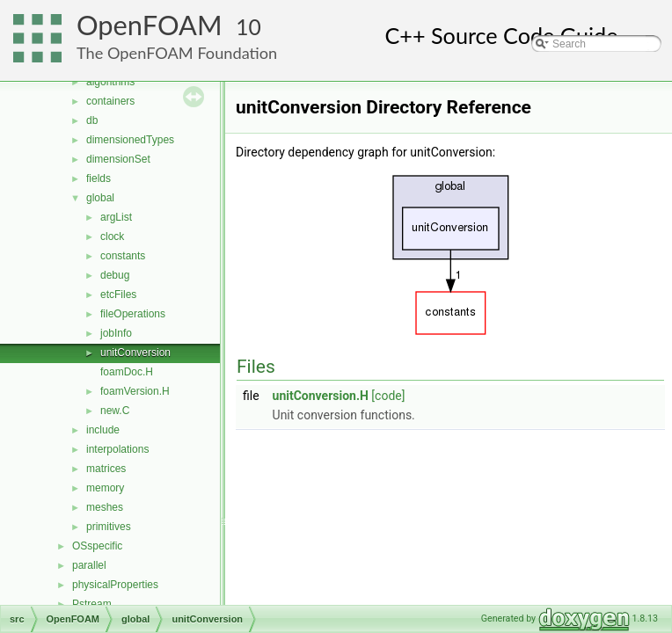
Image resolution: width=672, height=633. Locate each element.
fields (99, 178)
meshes (105, 507)
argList (116, 217)
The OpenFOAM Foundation (177, 53)
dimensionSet (118, 159)
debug (115, 275)
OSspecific (97, 546)
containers (110, 101)
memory (105, 488)
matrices (106, 469)
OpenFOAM (150, 25)
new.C (115, 411)
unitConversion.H (321, 396)
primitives (109, 527)
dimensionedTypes (130, 140)
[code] (388, 396)
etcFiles (118, 295)
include (103, 430)
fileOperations (133, 314)
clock (112, 236)
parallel (89, 565)
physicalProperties (115, 585)
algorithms (110, 82)
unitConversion (135, 353)
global (100, 198)
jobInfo (116, 333)
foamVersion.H (135, 391)
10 (248, 27)
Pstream (92, 604)
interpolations (117, 449)
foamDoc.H (127, 372)
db (92, 120)
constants (123, 256)
